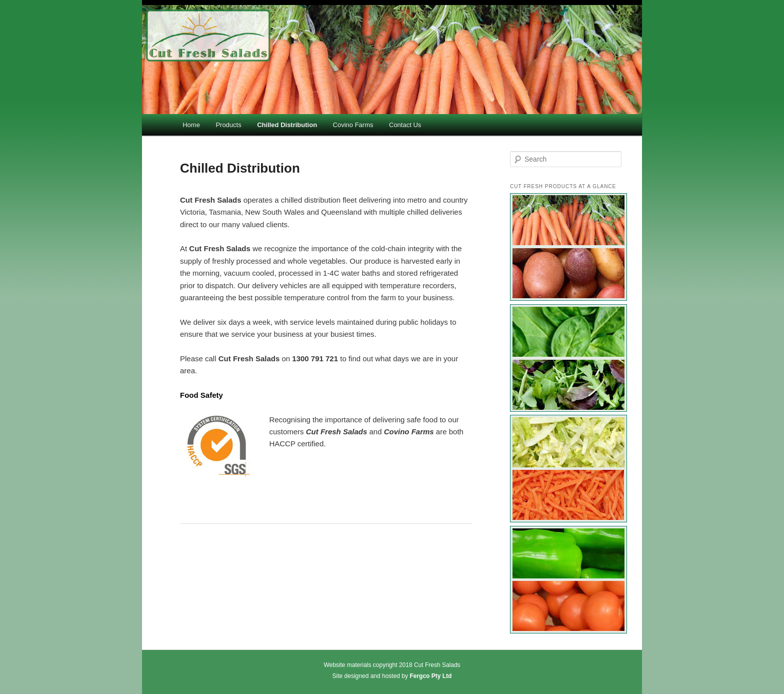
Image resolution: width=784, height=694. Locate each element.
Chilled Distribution (287, 125)
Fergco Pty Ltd (430, 676)
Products (228, 125)
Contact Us (405, 125)
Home (191, 125)
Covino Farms (353, 125)
